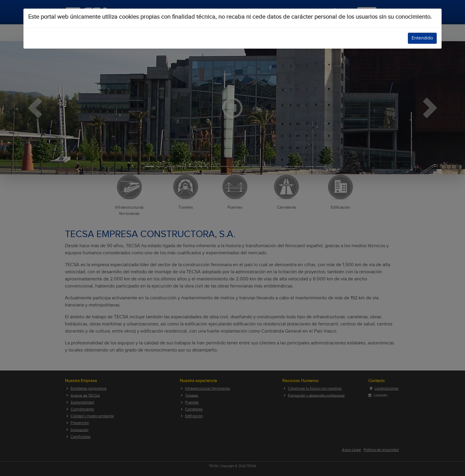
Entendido (422, 38)
